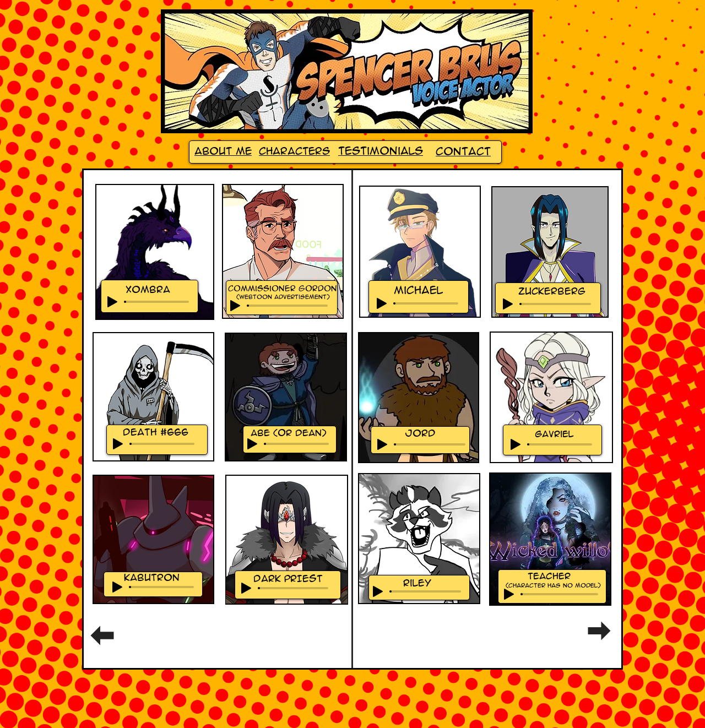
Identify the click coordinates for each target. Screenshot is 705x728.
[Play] (112, 302)
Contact (463, 151)
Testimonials (381, 151)
